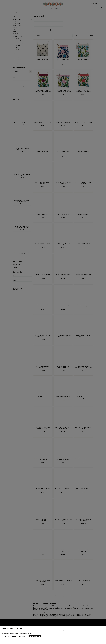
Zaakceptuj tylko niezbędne (10, 636)
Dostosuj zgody (23, 636)
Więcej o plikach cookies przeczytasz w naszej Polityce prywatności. (17, 633)
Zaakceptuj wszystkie (35, 636)
